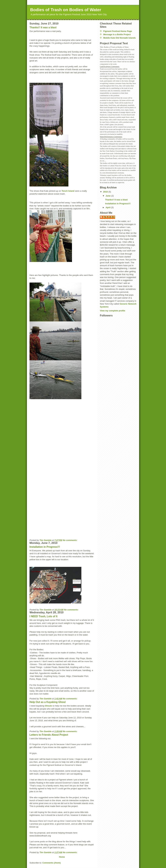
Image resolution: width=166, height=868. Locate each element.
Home (62, 857)
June (108, 196)
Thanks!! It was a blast (43, 27)
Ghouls (49, 706)
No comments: (70, 540)
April (108, 207)
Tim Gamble (109, 217)
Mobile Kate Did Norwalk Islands (119, 38)
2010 (106, 192)
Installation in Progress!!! (45, 547)
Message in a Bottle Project (117, 34)
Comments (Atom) (52, 863)
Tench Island (68, 191)
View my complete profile (113, 311)
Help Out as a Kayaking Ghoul (48, 702)
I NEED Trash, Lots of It (43, 616)
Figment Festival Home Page (118, 31)
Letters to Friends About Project (49, 735)
